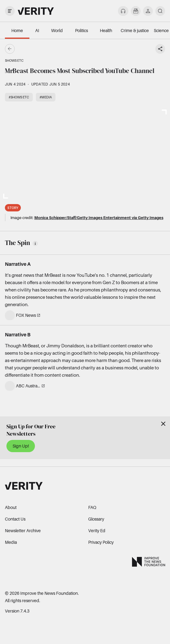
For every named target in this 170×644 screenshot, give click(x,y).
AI (37, 30)
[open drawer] (10, 11)
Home (17, 30)
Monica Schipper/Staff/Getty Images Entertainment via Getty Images (99, 218)
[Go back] (47, 49)
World (57, 30)
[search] (160, 11)
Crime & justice (135, 30)
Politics (81, 30)
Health (106, 30)
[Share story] (160, 49)
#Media (46, 97)
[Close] (163, 424)
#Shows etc (19, 97)
